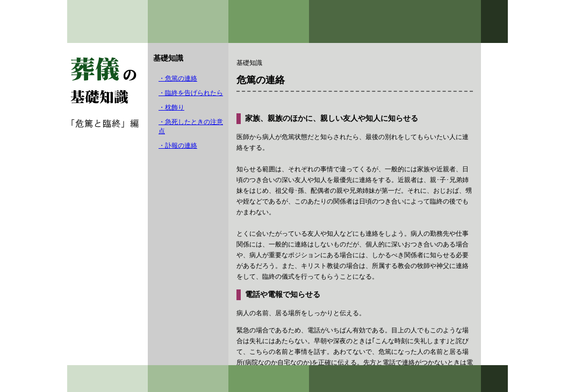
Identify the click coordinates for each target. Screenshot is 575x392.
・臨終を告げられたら (191, 93)
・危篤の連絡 (178, 78)
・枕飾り (171, 107)
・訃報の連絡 (178, 146)
